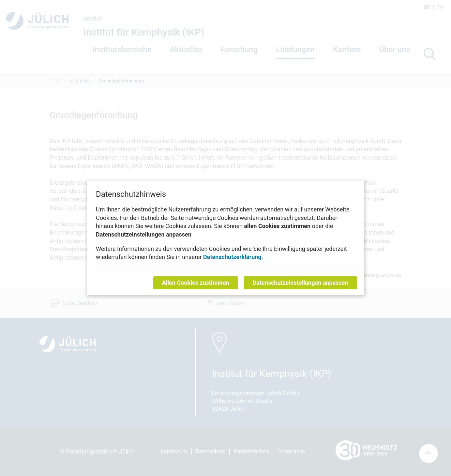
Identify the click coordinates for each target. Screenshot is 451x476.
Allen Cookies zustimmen (195, 283)
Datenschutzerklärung (232, 257)
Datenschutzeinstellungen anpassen (300, 283)
